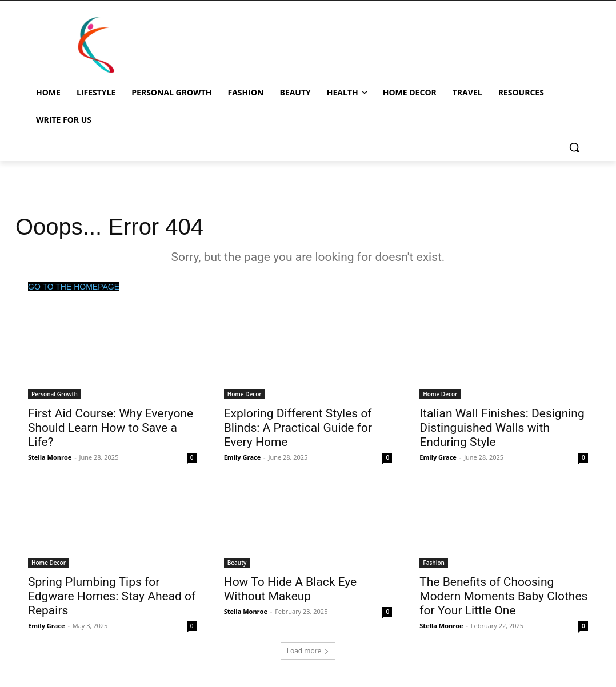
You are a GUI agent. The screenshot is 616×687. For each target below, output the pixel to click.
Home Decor (245, 394)
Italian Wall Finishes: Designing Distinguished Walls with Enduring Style (502, 428)
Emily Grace (243, 457)
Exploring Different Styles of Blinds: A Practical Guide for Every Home (298, 428)
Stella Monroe (50, 457)
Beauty (237, 563)
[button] (574, 147)
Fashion (434, 563)
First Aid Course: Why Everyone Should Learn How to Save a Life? (111, 428)
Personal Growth (55, 394)
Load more (308, 651)
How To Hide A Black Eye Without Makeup (291, 589)
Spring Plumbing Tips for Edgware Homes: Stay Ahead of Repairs (112, 596)
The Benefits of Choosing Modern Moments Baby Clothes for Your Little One (503, 596)
